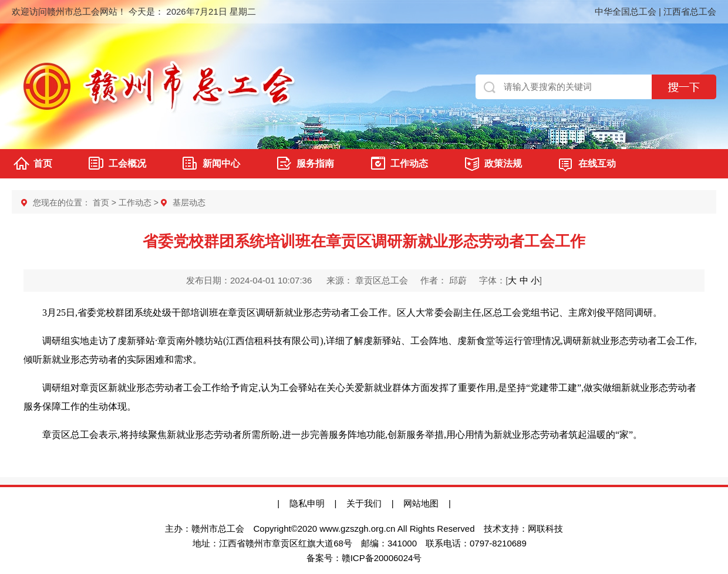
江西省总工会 (690, 11)
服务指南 (315, 163)
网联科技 (545, 529)
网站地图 (426, 503)
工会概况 (127, 163)
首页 (43, 163)
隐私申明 (307, 503)
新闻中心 (221, 163)
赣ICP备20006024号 (382, 558)
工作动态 (409, 163)
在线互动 (597, 163)
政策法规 (503, 163)
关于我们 (364, 503)
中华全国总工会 (626, 11)
